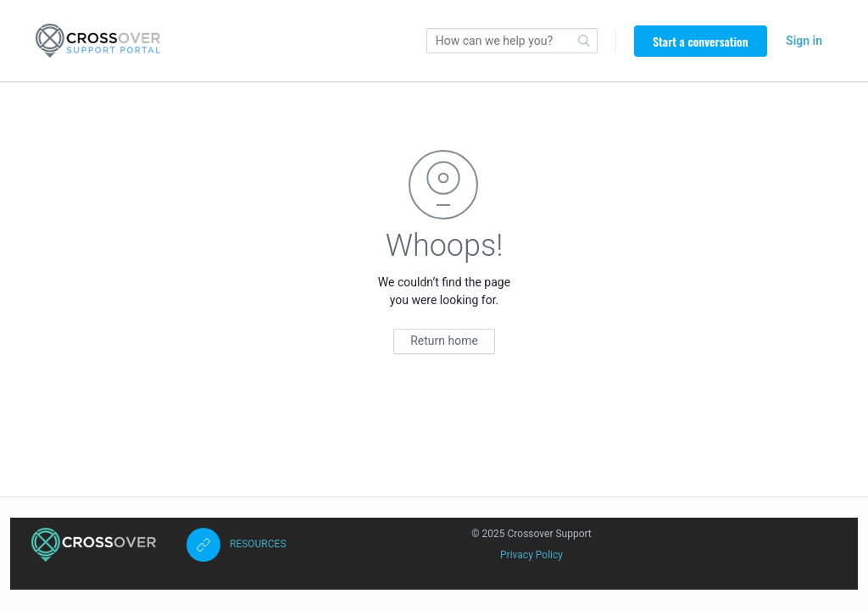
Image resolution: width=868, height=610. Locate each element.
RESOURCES (258, 544)
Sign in (804, 41)
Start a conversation (701, 41)
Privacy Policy (531, 555)
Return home (444, 341)
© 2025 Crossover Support (531, 534)
